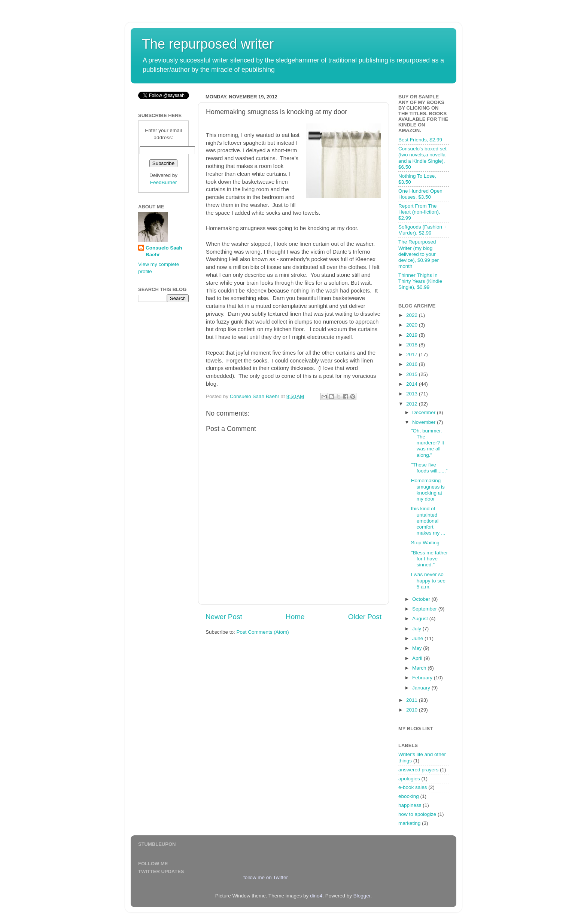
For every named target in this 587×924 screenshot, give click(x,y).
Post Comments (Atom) (263, 632)
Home (295, 617)
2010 (413, 710)
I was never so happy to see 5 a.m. (428, 580)
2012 (413, 404)
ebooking (409, 796)
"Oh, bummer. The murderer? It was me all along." (428, 443)
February (423, 678)
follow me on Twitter (266, 877)
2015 (413, 374)
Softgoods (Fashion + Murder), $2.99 (422, 230)
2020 (413, 325)
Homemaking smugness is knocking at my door (428, 490)
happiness (410, 805)
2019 (413, 335)
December (425, 412)
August (421, 619)
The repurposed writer (208, 44)
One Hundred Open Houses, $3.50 (420, 194)
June (418, 638)
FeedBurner (163, 182)
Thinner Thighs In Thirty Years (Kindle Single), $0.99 (420, 281)
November (425, 422)
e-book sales (413, 787)
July (417, 629)
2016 (413, 364)
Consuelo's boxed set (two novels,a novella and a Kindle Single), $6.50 (422, 158)
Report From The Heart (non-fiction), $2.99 (419, 212)
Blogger (362, 896)
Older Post (365, 617)
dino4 (316, 896)
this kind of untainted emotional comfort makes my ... (428, 521)
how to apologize (417, 814)
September (425, 609)
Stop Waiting (425, 543)
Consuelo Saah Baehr (164, 251)
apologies (409, 779)
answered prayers (418, 770)
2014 (413, 384)
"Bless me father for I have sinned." (430, 559)
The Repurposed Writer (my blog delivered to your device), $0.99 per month (419, 254)
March (420, 668)
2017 (413, 354)
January (422, 688)
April (418, 658)
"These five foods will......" (429, 468)
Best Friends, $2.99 (420, 140)
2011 (413, 700)
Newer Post (224, 617)
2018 (413, 345)
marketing (409, 823)
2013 (413, 394)
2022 (413, 315)
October (422, 599)
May (418, 648)
